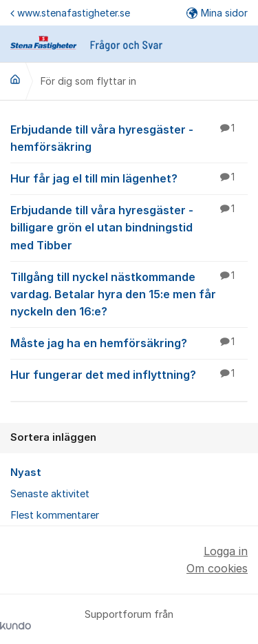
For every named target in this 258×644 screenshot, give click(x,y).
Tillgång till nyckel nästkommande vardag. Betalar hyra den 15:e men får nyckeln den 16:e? (129, 293)
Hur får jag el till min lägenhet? (129, 178)
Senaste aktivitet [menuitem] (50, 494)
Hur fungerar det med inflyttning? (129, 374)
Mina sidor (217, 13)
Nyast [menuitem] (26, 472)
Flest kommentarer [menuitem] (55, 515)
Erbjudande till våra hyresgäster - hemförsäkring (129, 137)
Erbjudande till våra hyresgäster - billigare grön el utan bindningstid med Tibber (129, 227)
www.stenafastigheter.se (70, 13)
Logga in (226, 551)
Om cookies (217, 568)
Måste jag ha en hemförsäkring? (129, 342)
